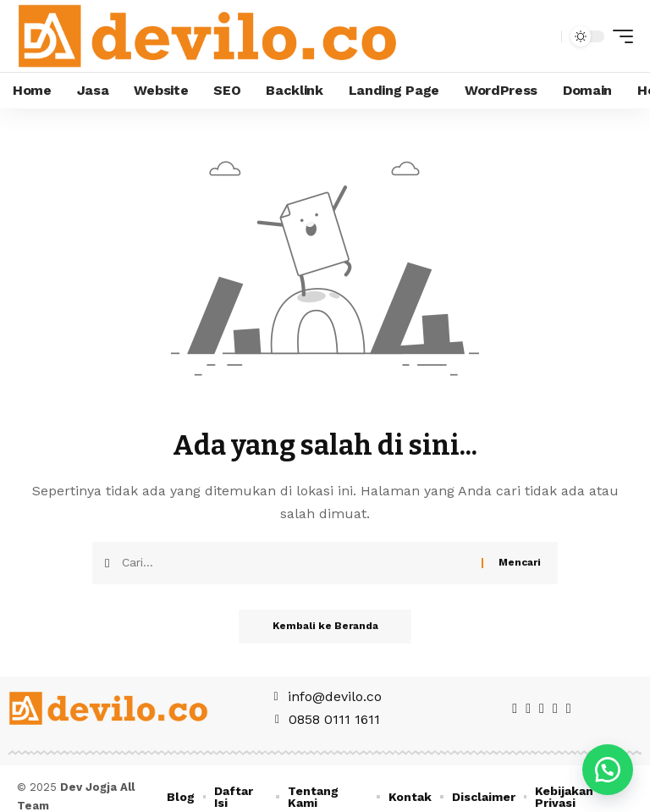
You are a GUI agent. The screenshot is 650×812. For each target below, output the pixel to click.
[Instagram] (555, 708)
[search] (544, 36)
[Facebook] (515, 708)
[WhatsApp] (569, 708)
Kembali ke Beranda (325, 627)
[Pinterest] (542, 708)
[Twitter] (528, 708)
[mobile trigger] (619, 36)
